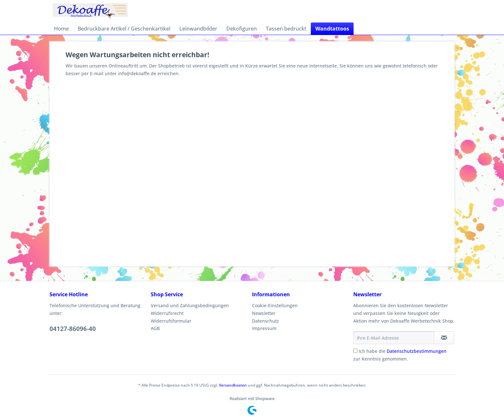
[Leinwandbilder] (198, 29)
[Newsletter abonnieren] (444, 338)
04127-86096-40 (73, 329)
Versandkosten (233, 385)
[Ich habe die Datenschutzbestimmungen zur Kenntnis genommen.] (355, 351)
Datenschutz (265, 321)
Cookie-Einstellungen (275, 305)
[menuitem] (61, 29)
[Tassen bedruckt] (286, 29)
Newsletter (264, 313)
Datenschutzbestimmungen (417, 351)
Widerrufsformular (171, 321)
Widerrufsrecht (167, 313)
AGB (155, 328)
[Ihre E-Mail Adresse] (394, 338)
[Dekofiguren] (242, 29)
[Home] (61, 29)
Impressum (264, 328)
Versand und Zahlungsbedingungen (190, 305)
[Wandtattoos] (332, 29)
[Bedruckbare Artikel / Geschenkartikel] (124, 29)
